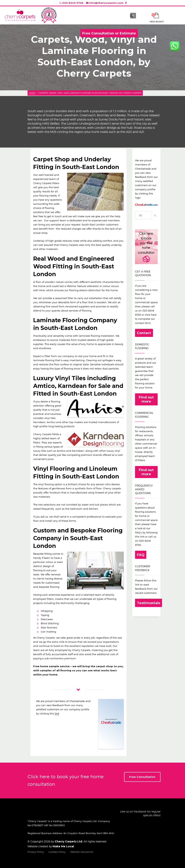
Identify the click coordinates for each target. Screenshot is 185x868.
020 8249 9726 (73, 3)
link (57, 713)
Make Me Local (63, 846)
